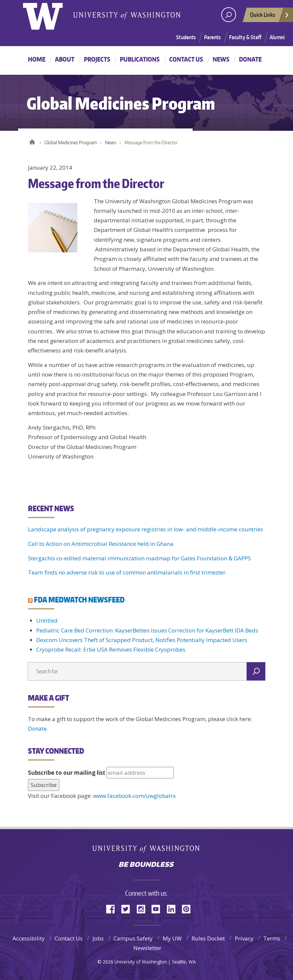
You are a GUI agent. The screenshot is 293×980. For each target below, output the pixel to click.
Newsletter (147, 948)
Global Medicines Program (71, 142)
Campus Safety (133, 938)
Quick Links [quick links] (270, 16)
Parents (213, 37)
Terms (272, 938)
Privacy (244, 938)
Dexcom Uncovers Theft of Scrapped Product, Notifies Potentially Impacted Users (142, 640)
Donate (250, 59)
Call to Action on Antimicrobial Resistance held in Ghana (101, 544)
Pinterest (189, 908)
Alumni (277, 37)
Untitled (47, 620)
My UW (172, 938)
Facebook (113, 908)
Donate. (38, 728)
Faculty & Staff (245, 37)
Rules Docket (208, 938)
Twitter (128, 908)
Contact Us (186, 59)
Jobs (98, 938)
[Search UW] (229, 15)
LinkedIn (173, 908)
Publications (140, 59)
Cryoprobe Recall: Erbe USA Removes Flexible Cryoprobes (111, 649)
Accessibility (29, 938)
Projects (97, 59)
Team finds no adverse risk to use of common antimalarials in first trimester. (127, 572)
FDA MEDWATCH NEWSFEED (79, 600)
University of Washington (147, 850)
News (221, 59)
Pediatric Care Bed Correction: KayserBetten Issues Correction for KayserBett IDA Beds (147, 630)
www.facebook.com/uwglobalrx (134, 796)
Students (186, 37)
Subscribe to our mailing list (67, 773)
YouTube (158, 908)
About (65, 59)
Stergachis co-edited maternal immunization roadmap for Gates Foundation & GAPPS (139, 558)
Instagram (143, 908)
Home (37, 59)
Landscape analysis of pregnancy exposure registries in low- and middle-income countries (146, 529)
